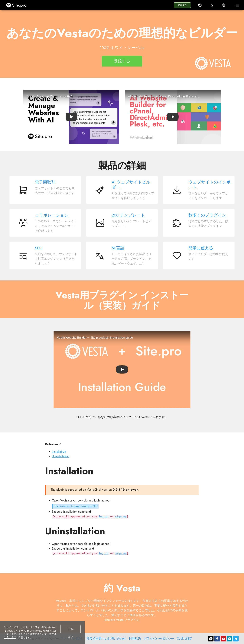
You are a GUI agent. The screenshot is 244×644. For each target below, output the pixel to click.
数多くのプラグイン (207, 215)
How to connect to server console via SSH (76, 506)
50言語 (118, 248)
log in (104, 517)
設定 (70, 637)
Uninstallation (61, 456)
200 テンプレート (128, 215)
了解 (70, 629)
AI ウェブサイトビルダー (131, 185)
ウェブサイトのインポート (210, 185)
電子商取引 (45, 182)
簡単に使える (201, 248)
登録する (122, 61)
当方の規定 (10, 637)
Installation (59, 452)
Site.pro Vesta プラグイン (122, 620)
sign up (121, 517)
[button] (182, 5)
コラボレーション (52, 215)
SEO (39, 248)
